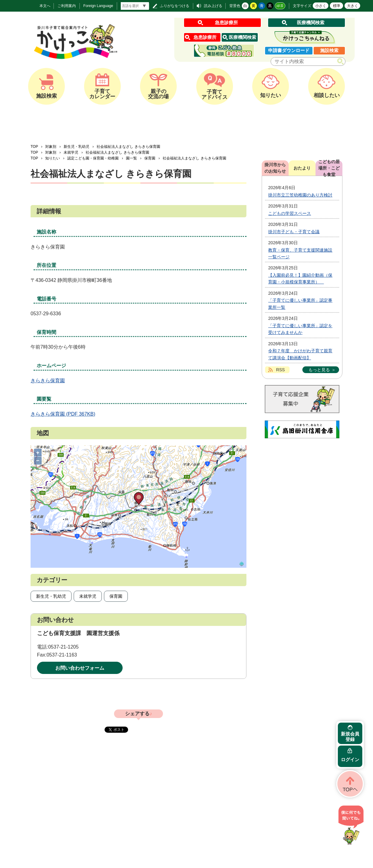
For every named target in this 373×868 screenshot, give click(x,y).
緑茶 (280, 6)
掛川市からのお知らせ (275, 168)
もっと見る (319, 370)
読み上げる (213, 6)
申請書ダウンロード (289, 50)
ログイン (350, 760)
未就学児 (71, 152)
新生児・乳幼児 (76, 147)
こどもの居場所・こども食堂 (329, 168)
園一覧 (131, 158)
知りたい (53, 158)
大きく (353, 6)
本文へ (45, 6)
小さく (321, 6)
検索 (342, 62)
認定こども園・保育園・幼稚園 (93, 158)
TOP (34, 147)
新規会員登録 (350, 737)
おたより (302, 168)
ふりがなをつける (175, 6)
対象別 (51, 147)
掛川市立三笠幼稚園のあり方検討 (300, 195)
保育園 (150, 158)
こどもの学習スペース (290, 213)
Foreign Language (98, 6)
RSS (281, 370)
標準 (337, 6)
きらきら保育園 (48, 381)
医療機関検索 (311, 22)
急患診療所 (226, 22)
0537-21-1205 (63, 647)
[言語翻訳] (135, 6)
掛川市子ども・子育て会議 (294, 232)
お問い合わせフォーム (80, 668)
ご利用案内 (67, 6)
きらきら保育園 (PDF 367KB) (63, 414)
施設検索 (329, 50)
